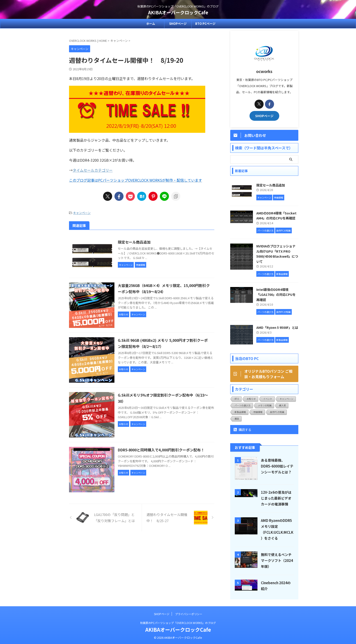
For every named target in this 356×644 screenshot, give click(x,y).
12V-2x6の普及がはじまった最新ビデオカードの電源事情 (276, 498)
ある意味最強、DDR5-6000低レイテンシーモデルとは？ (277, 466)
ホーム (151, 24)
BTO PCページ (205, 24)
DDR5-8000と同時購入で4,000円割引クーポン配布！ (161, 450)
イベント (268, 399)
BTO (237, 399)
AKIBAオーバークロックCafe (178, 12)
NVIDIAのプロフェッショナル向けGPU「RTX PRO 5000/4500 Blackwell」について (277, 254)
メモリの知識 (265, 405)
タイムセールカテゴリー (93, 170)
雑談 (237, 419)
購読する (242, 430)
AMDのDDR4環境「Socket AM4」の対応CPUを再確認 (276, 216)
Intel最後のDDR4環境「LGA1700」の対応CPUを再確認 (276, 294)
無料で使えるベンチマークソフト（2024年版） (277, 560)
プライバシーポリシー (189, 614)
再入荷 (282, 405)
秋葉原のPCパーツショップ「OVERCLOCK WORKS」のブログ (178, 623)
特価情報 (258, 412)
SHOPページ (178, 24)
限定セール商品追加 (134, 242)
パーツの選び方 (242, 405)
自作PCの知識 (277, 412)
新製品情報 (240, 412)
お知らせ (251, 399)
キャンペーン (82, 213)
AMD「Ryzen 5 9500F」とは (277, 327)
